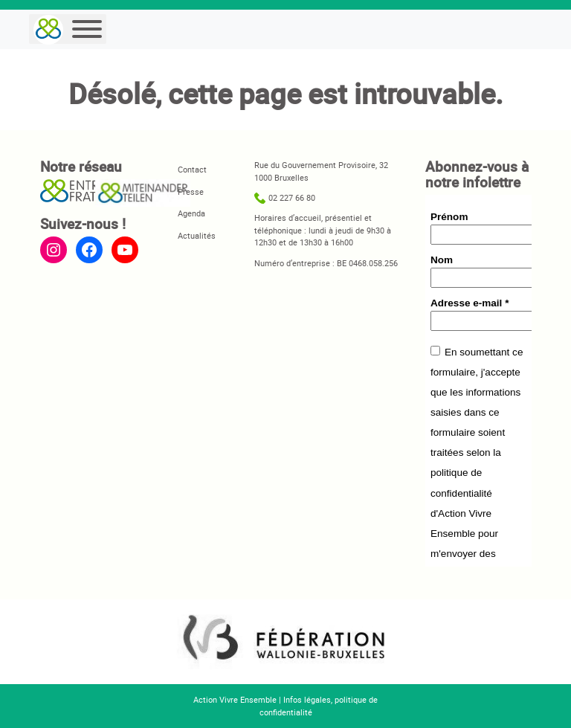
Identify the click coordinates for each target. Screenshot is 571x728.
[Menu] (87, 29)
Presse (191, 191)
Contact (192, 169)
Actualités (197, 235)
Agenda (191, 213)
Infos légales (307, 699)
